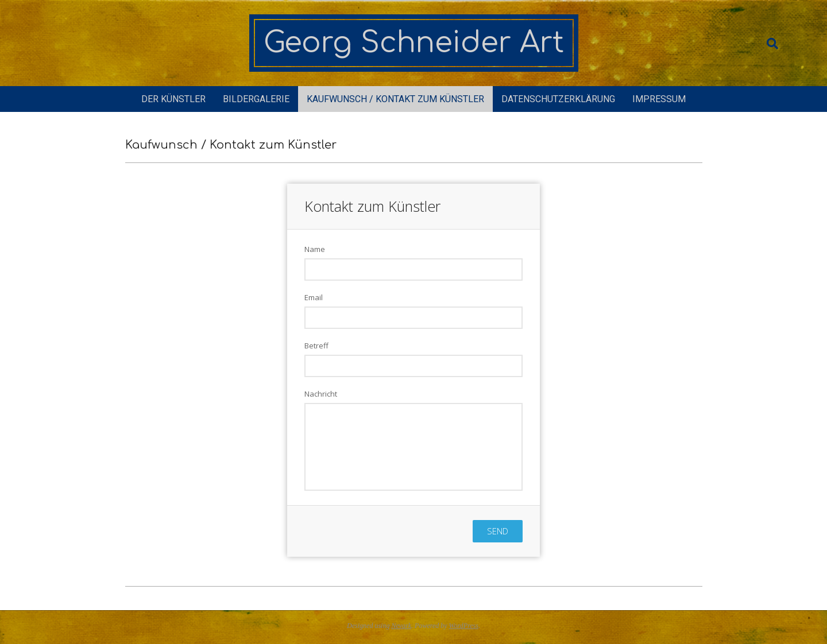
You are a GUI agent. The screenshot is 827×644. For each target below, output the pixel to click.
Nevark (401, 626)
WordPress (464, 626)
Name (315, 249)
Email (314, 297)
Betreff (316, 346)
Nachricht (321, 394)
